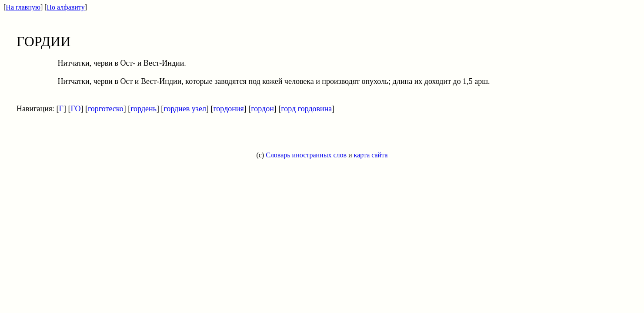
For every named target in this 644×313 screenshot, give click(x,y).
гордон (262, 109)
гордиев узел (185, 109)
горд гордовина (306, 109)
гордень (143, 109)
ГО (75, 109)
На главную (23, 7)
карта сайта (371, 155)
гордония (228, 109)
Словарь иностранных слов (306, 155)
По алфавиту (66, 7)
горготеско (106, 109)
